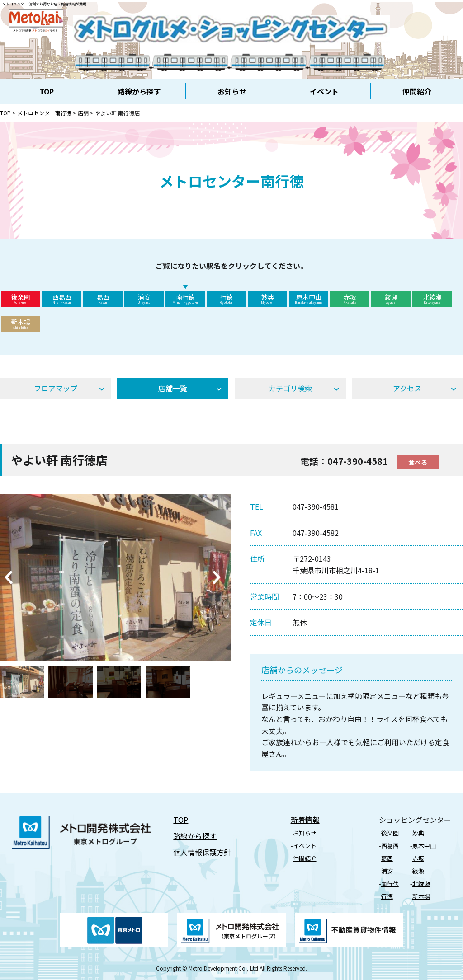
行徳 (226, 299)
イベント (324, 91)
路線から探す (139, 91)
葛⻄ (387, 858)
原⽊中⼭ (424, 846)
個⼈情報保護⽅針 (202, 852)
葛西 (103, 299)
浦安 (144, 299)
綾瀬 (391, 299)
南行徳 (185, 299)
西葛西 (62, 299)
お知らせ (232, 91)
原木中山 (309, 299)
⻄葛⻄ (390, 846)
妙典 (267, 299)
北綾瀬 (432, 299)
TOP (47, 91)
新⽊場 (421, 896)
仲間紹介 (417, 91)
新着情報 (305, 820)
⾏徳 (387, 896)
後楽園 (21, 299)
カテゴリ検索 (290, 388)
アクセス (407, 388)
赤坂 (350, 299)
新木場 (21, 324)
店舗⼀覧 (173, 388)
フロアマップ (56, 388)
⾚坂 (418, 858)
